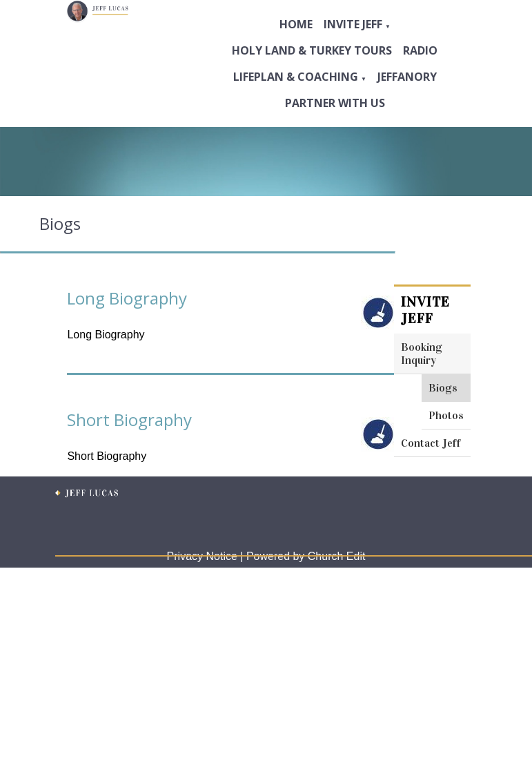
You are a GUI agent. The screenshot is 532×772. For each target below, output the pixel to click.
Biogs (443, 388)
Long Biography (127, 298)
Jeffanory (407, 77)
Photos (446, 415)
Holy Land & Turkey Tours (312, 50)
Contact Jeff (431, 443)
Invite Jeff (353, 24)
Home (296, 24)
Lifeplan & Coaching (296, 77)
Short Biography (129, 419)
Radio (420, 50)
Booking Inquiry (422, 354)
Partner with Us (335, 103)
